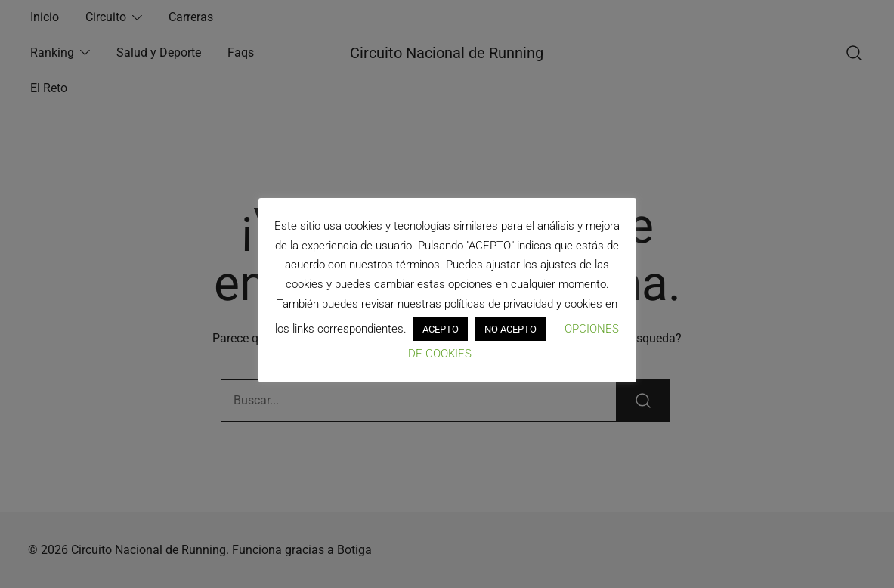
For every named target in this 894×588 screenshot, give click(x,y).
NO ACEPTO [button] (510, 329)
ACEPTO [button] (441, 329)
